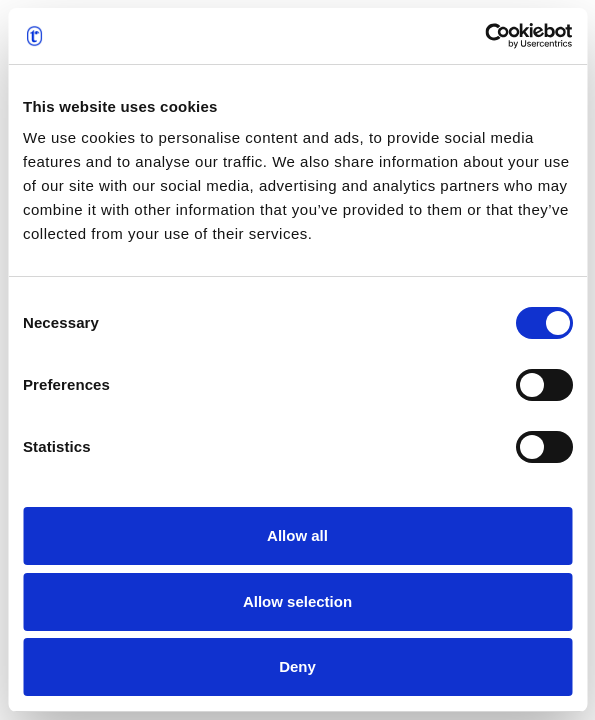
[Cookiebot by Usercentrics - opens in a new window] (484, 36)
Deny (297, 666)
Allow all (297, 535)
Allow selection (297, 601)
